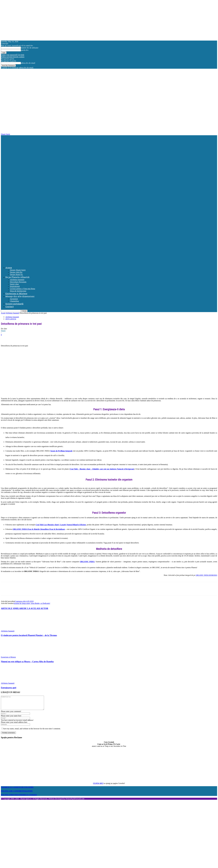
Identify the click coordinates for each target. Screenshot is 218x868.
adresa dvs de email (28, 63)
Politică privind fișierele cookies (13, 57)
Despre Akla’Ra (16, 272)
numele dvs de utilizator (30, 48)
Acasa (9, 268)
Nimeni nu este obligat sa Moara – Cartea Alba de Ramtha (27, 662)
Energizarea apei (9, 688)
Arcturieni (14, 299)
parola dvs (25, 50)
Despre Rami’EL (17, 275)
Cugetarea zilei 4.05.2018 (24, 601)
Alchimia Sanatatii (17, 280)
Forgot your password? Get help (13, 55)
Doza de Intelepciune (18, 291)
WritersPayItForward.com (75, 801)
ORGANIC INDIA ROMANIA (206, 575)
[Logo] (109, 199)
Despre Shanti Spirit (18, 270)
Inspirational (15, 286)
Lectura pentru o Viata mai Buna (23, 289)
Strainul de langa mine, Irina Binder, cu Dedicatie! (32, 603)
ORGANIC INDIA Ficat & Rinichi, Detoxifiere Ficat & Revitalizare (39, 529)
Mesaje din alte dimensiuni (20, 296)
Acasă (3, 313)
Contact (10, 306)
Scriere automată (14, 304)
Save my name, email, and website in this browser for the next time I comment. (32, 731)
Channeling (14, 301)
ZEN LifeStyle (11, 319)
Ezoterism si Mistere (16, 293)
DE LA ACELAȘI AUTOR (36, 608)
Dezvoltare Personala (18, 282)
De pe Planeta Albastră (17, 277)
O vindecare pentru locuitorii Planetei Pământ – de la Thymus (29, 635)
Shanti (3, 331)
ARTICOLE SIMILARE (12, 608)
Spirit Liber (14, 284)
